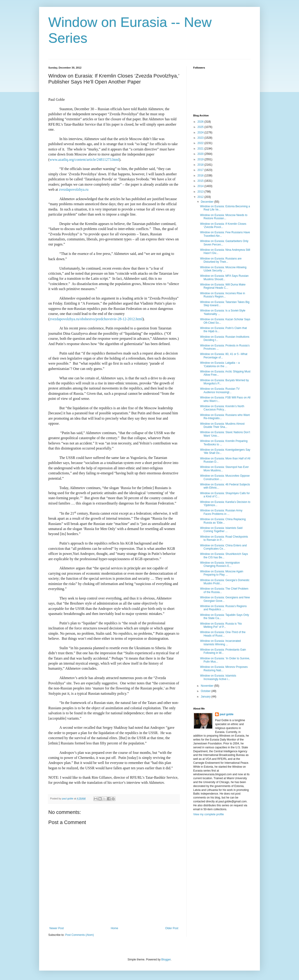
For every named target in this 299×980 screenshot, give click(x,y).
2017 (201, 170)
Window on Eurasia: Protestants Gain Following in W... (223, 651)
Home (115, 928)
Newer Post (57, 928)
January (206, 697)
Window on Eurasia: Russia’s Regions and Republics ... (223, 608)
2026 (201, 122)
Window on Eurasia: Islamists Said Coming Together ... (221, 530)
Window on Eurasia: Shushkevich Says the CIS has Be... (224, 556)
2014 (201, 186)
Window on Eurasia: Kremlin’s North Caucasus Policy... (222, 408)
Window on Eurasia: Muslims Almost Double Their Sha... (222, 425)
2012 (201, 197)
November (208, 686)
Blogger (166, 960)
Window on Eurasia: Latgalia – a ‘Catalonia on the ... (220, 364)
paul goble (227, 714)
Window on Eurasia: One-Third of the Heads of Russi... (223, 634)
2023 (201, 138)
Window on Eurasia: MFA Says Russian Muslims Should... (224, 277)
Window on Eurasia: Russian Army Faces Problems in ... (221, 512)
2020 (201, 154)
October (206, 691)
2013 (201, 192)
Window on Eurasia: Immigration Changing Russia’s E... (220, 564)
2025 (201, 127)
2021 (201, 149)
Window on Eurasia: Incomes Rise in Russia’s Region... (223, 295)
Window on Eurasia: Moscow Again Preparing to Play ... (222, 573)
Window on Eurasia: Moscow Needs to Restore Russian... (224, 217)
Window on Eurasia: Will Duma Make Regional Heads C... (223, 286)
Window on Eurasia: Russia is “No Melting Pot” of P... (221, 625)
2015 (201, 181)
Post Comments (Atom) (79, 935)
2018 (201, 165)
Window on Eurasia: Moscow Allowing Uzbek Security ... (223, 269)
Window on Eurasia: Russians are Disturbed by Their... (221, 260)
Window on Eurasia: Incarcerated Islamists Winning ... (220, 643)
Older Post (172, 928)
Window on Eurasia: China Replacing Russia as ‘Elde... (223, 521)
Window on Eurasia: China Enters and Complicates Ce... (223, 547)
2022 (201, 143)
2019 (201, 159)
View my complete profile (208, 814)
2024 (201, 133)
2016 (201, 176)
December (208, 202)
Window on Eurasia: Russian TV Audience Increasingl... (220, 390)
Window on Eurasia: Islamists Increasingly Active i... (218, 677)
